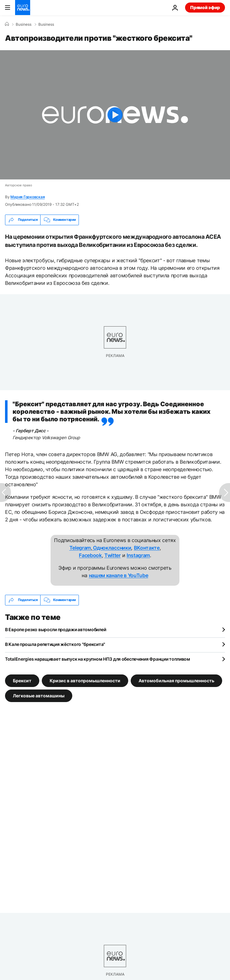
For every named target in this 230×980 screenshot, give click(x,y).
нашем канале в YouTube (119, 575)
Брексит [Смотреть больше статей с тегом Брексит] (22, 680)
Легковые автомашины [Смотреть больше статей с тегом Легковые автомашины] (39, 695)
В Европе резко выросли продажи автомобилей (55, 629)
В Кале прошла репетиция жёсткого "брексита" (55, 644)
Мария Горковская (27, 197)
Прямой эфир (205, 7)
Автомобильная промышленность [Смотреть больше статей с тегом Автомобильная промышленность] (176, 680)
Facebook (90, 555)
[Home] (7, 24)
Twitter (112, 555)
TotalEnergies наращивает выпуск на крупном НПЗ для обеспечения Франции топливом (98, 659)
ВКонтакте (147, 548)
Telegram (80, 548)
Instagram (138, 555)
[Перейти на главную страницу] (23, 8)
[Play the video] (115, 115)
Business (24, 24)
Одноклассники (112, 548)
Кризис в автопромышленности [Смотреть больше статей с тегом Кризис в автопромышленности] (85, 680)
